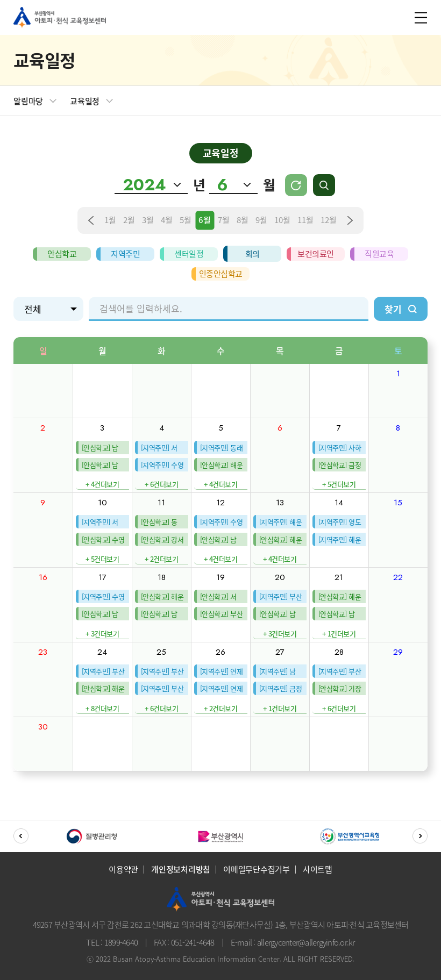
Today (296, 187)
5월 (186, 220)
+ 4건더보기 (102, 484)
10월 (282, 220)
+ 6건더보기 (162, 484)
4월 (167, 220)
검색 (326, 187)
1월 (110, 220)
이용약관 (123, 870)
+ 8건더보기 (102, 708)
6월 (205, 220)
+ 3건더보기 (102, 634)
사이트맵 (318, 870)
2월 (129, 220)
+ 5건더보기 (339, 484)
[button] (21, 836)
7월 (224, 220)
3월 (148, 220)
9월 (261, 220)
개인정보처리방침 (181, 870)
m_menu (419, 17)
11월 (305, 220)
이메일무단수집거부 (257, 870)
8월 (243, 220)
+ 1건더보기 (339, 634)
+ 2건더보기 (162, 559)
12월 (329, 220)
